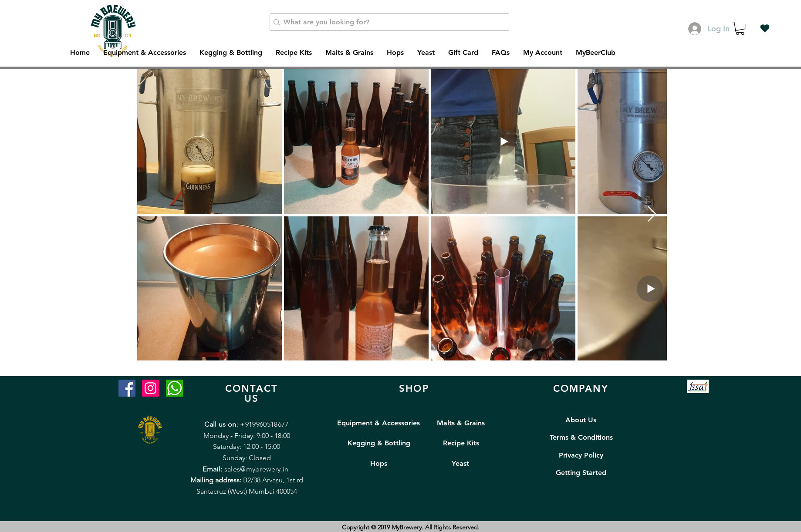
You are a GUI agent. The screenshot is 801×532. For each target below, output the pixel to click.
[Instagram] (150, 388)
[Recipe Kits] (461, 443)
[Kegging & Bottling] (379, 443)
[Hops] (379, 464)
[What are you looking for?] (387, 22)
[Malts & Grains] (461, 423)
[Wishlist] (765, 28)
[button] (740, 28)
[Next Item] (652, 214)
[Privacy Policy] (581, 455)
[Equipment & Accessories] (379, 423)
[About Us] (581, 420)
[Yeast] (461, 464)
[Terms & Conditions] (581, 438)
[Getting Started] (581, 473)
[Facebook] (127, 388)
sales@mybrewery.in (257, 469)
